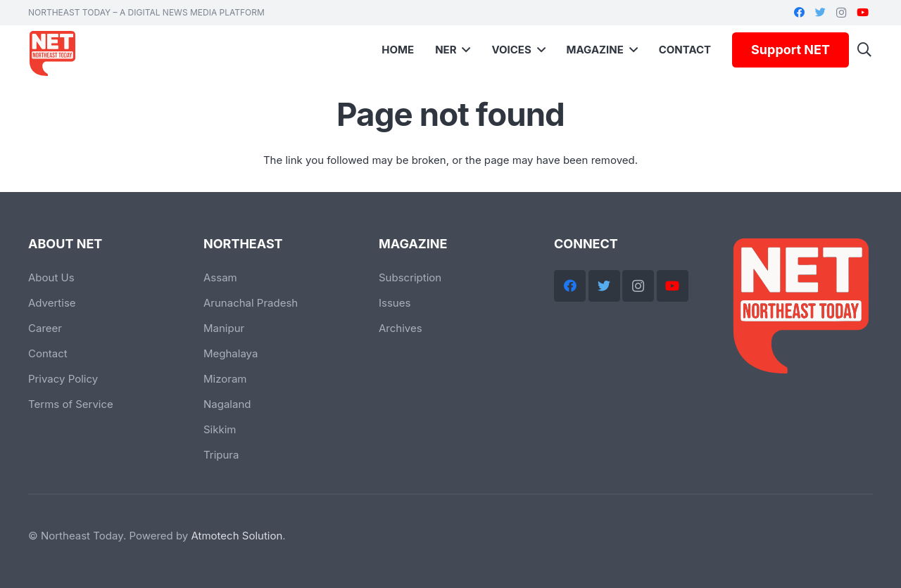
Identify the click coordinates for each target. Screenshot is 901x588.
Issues (395, 303)
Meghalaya (231, 353)
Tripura (221, 455)
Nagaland (227, 404)
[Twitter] (820, 13)
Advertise (52, 303)
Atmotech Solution (237, 536)
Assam (220, 277)
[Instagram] (841, 13)
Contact (48, 353)
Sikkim (220, 429)
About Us (51, 277)
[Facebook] (799, 13)
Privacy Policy (63, 379)
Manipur (224, 328)
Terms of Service (71, 404)
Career (45, 328)
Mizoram (225, 379)
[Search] (864, 50)
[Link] (53, 53)
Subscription (410, 277)
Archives (401, 328)
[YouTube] (862, 13)
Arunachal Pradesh (251, 303)
